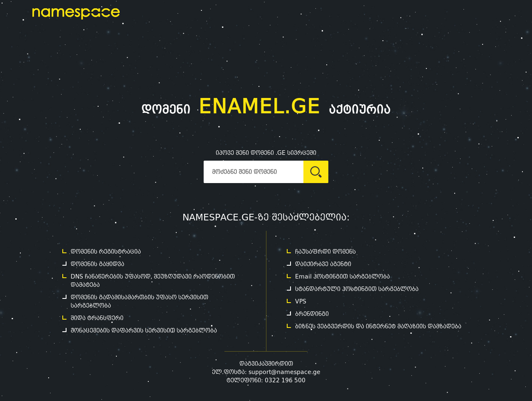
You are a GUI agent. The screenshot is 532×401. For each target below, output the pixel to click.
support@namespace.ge (284, 372)
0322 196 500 (285, 380)
